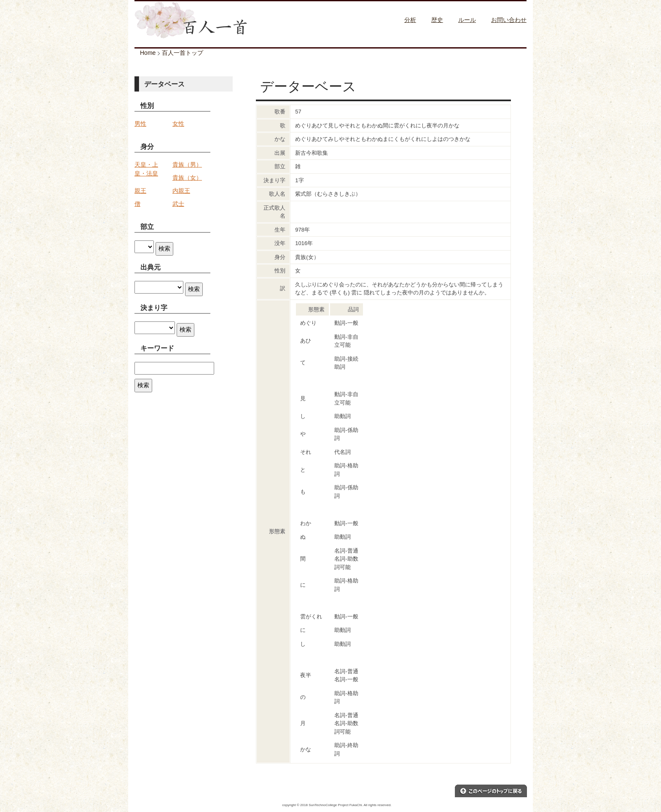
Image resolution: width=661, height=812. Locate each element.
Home (148, 53)
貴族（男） (187, 165)
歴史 (437, 20)
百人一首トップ (183, 53)
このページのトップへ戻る (491, 791)
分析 (410, 20)
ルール (467, 20)
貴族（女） (187, 178)
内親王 (181, 191)
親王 (140, 191)
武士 (178, 204)
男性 (140, 124)
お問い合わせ (509, 20)
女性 (178, 124)
